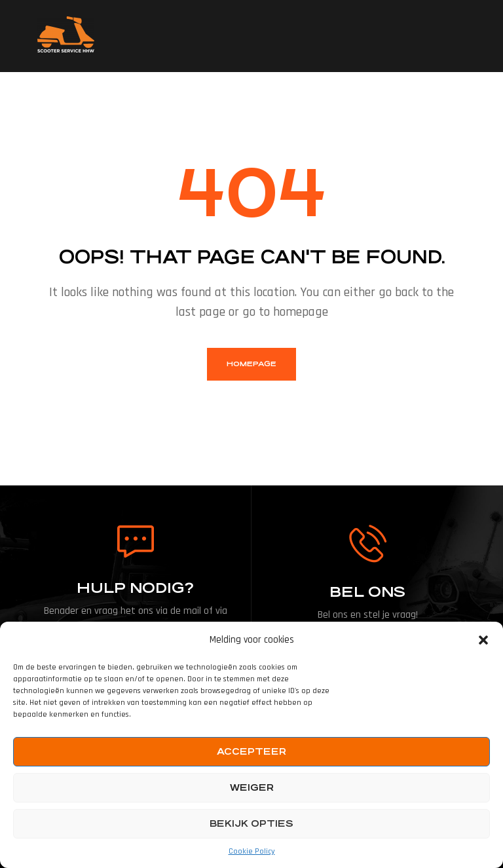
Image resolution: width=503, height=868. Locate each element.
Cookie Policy (252, 851)
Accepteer (251, 751)
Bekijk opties (251, 823)
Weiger (252, 787)
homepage (251, 364)
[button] (483, 640)
